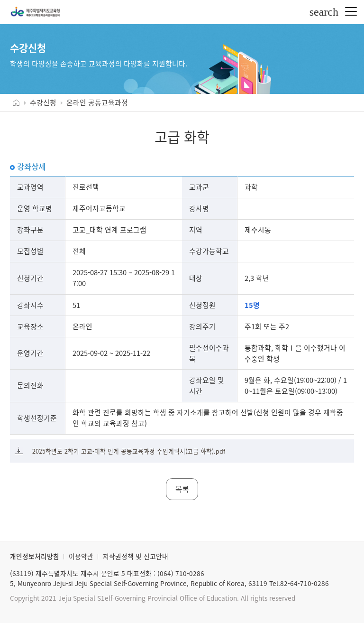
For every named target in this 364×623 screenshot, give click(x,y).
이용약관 (81, 556)
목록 (182, 489)
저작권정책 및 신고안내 (136, 556)
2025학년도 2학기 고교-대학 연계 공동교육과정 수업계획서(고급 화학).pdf (129, 451)
